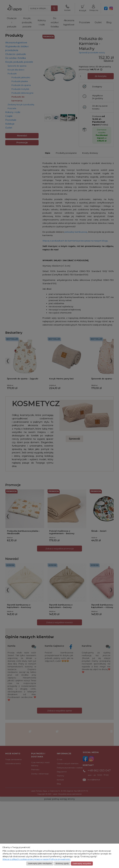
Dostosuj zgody (62, 863)
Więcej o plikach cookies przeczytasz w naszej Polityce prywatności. (37, 859)
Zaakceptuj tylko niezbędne (40, 863)
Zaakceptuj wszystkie (82, 863)
